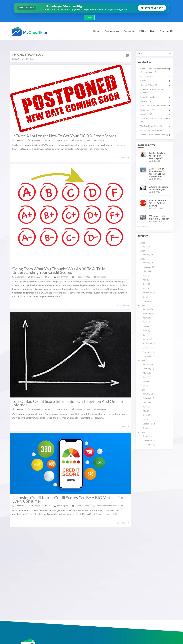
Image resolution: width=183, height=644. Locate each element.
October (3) (148, 348)
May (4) (146, 411)
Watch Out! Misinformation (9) (154, 135)
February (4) (148, 313)
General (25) (146, 101)
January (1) (148, 255)
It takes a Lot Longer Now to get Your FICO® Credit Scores (64, 136)
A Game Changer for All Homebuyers (159, 188)
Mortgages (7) (146, 114)
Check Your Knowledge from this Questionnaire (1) (155, 70)
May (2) (146, 280)
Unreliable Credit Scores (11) (153, 130)
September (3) (149, 293)
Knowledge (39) (147, 110)
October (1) (148, 297)
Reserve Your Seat (152, 8)
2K (49, 277)
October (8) (148, 436)
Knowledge (102, 277)
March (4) (147, 318)
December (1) (149, 356)
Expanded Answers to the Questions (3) (152, 91)
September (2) (149, 343)
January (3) (148, 309)
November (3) (149, 352)
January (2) (148, 263)
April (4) (147, 275)
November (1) (149, 301)
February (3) (148, 369)
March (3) (147, 373)
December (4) (149, 445)
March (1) (147, 271)
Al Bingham (64, 140)
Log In (89, 17)
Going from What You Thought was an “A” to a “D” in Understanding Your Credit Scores (59, 271)
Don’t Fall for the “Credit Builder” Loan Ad (157, 203)
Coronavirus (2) (147, 76)
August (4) (147, 339)
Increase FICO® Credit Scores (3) (155, 105)
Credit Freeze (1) (148, 81)
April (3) (147, 247)
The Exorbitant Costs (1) (151, 126)
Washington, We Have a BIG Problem (159, 217)
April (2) (147, 377)
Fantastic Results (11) (150, 97)
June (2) (146, 284)
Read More (123, 158)
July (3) (146, 288)
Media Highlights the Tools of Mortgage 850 (158, 156)
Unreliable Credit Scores (113, 506)
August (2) (147, 419)
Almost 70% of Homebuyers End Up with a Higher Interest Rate (158, 172)
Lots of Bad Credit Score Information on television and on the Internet (68, 403)
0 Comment (36, 140)
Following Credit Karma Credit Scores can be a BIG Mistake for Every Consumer (68, 499)
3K (49, 140)
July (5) (146, 335)
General (100, 140)
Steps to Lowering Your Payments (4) (155, 120)
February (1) (148, 267)
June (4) (146, 331)
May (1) (146, 326)
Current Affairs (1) (149, 85)
